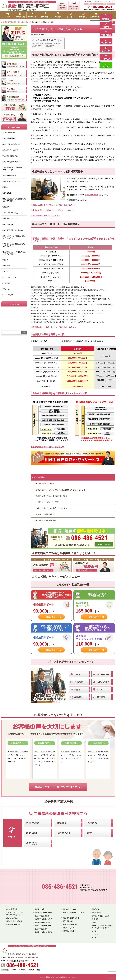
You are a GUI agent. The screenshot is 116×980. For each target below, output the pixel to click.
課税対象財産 (68, 921)
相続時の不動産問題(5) (11, 156)
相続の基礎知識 (12, 909)
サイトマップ (110, 2)
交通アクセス (98, 2)
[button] (59, 41)
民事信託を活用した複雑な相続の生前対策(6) (14, 200)
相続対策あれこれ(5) (11, 213)
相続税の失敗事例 (70, 931)
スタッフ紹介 (96, 913)
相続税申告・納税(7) (11, 150)
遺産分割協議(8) (9, 138)
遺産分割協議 (40, 909)
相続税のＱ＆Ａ (69, 928)
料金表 (6, 260)
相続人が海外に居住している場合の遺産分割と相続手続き (47, 43)
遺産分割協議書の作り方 (43, 919)
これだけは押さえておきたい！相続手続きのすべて (16, 914)
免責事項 (6, 283)
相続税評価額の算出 (70, 925)
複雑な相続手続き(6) (11, 176)
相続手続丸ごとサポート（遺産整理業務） (43, 47)
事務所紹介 (96, 909)
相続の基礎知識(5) (10, 132)
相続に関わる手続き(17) (12, 144)
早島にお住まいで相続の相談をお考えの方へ (14, 245)
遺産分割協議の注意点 (43, 922)
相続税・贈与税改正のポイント (74, 914)
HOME (89, 2)
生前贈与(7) (7, 207)
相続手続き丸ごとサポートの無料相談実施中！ (44, 45)
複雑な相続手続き (39, 477)
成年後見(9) (7, 193)
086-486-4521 (92, 195)
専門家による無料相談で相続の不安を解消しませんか (102, 927)
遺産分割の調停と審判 (43, 926)
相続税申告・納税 (70, 909)
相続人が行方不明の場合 (46, 521)
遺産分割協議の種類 (42, 916)
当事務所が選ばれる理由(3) (13, 230)
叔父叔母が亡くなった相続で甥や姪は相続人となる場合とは (61, 490)
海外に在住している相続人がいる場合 (52, 508)
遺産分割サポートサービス (44, 913)
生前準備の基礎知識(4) (11, 181)
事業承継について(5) (11, 218)
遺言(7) (6, 187)
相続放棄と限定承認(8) (11, 162)
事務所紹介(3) (8, 224)
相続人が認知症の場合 (45, 484)
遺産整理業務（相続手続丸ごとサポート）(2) (14, 169)
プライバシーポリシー (11, 277)
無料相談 (6, 266)
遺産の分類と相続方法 (14, 921)
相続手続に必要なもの (14, 925)
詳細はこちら (51, 617)
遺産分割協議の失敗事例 (43, 932)
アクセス (6, 289)
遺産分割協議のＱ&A (42, 929)
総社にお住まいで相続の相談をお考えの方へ (14, 237)
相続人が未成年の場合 (45, 514)
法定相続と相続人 (13, 918)
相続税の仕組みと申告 (71, 918)
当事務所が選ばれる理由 (100, 916)
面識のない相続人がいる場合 (48, 502)
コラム (6, 271)
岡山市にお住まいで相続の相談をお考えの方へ (14, 253)
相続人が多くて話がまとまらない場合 (52, 496)
